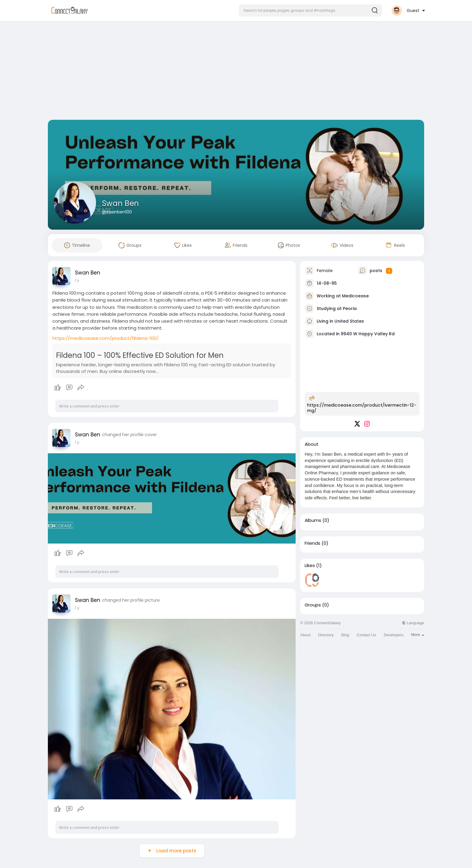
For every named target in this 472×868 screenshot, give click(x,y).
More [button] (418, 635)
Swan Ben (120, 203)
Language (413, 623)
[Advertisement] (236, 72)
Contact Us (366, 635)
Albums (313, 520)
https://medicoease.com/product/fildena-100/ (106, 338)
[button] (311, 11)
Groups (313, 605)
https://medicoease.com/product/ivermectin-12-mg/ (362, 408)
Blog (345, 635)
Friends (312, 543)
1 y (77, 280)
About (305, 635)
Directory (326, 635)
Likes (310, 566)
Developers (394, 635)
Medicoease (355, 296)
